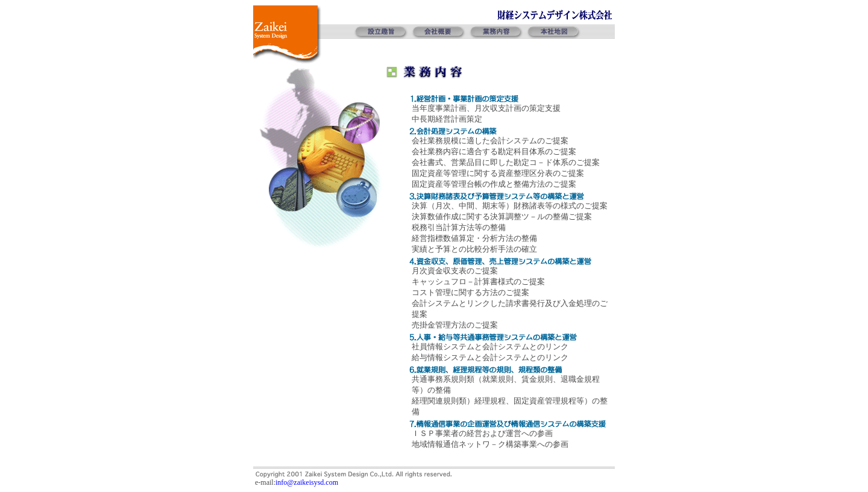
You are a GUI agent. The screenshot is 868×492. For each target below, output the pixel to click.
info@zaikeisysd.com (307, 482)
